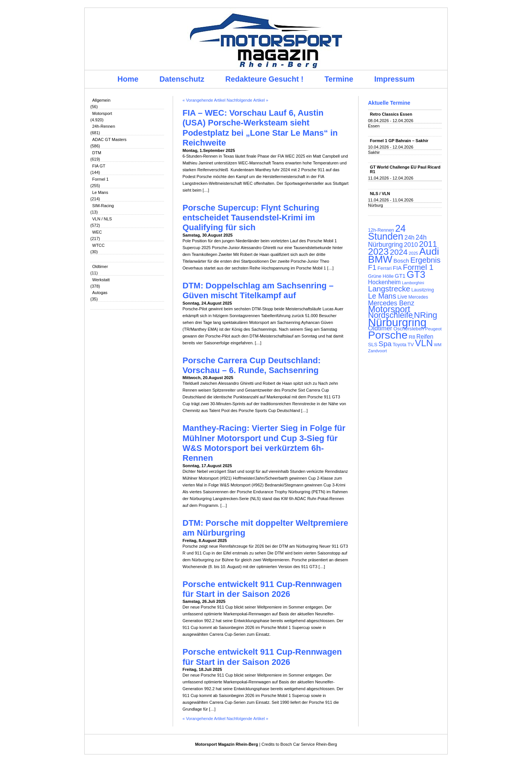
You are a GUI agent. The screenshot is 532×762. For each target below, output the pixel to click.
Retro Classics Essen (391, 114)
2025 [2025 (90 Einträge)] (414, 253)
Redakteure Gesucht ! (264, 79)
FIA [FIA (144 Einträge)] (397, 268)
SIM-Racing (103, 206)
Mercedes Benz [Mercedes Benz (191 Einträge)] (391, 303)
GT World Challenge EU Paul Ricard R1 (405, 169)
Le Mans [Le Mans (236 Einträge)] (382, 296)
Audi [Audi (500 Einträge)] (429, 251)
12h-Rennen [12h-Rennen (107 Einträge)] (381, 230)
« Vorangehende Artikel (204, 100)
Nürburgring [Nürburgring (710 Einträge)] (397, 322)
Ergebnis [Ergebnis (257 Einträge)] (425, 260)
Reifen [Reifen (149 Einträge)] (425, 337)
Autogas (100, 293)
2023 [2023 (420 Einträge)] (378, 252)
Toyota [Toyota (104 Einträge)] (399, 345)
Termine (339, 79)
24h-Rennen (104, 126)
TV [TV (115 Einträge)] (411, 345)
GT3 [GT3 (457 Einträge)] (416, 274)
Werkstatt (101, 280)
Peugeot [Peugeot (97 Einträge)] (433, 329)
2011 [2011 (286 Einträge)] (428, 244)
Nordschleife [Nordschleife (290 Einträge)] (390, 315)
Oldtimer (100, 266)
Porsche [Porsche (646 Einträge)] (388, 335)
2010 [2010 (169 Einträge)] (411, 245)
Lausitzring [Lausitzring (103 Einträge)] (423, 290)
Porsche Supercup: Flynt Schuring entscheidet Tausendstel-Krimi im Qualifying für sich (251, 218)
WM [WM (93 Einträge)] (438, 345)
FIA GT (99, 166)
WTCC (98, 245)
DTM (97, 153)
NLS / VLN (380, 194)
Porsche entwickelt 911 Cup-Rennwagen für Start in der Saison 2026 (262, 589)
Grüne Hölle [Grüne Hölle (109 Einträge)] (381, 276)
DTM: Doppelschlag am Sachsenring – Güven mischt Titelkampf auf (258, 290)
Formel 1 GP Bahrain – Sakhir (399, 141)
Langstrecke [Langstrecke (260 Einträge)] (389, 289)
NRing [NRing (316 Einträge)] (426, 315)
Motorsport (102, 113)
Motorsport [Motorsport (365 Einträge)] (389, 309)
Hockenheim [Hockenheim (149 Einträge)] (384, 282)
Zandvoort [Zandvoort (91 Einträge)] (377, 351)
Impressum (395, 79)
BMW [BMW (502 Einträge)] (380, 259)
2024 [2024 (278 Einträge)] (399, 252)
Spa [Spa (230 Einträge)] (385, 344)
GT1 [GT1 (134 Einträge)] (400, 276)
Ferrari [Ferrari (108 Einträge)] (384, 268)
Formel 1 (100, 179)
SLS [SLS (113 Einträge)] (373, 345)
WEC (97, 232)
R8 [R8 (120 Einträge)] (412, 337)
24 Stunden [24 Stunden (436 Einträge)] (387, 232)
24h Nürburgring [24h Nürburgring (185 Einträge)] (397, 241)
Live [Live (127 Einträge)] (402, 297)
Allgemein (101, 100)
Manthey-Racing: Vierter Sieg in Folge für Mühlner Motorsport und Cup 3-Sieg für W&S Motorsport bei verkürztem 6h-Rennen (264, 443)
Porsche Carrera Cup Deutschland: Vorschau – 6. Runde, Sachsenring (252, 365)
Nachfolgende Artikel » (247, 100)
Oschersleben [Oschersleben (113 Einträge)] (409, 329)
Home (128, 79)
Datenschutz (182, 79)
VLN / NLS (102, 219)
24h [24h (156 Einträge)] (409, 238)
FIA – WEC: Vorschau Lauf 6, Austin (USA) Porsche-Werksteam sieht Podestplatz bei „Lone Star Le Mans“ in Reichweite (260, 128)
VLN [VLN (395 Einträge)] (424, 343)
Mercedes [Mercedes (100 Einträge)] (418, 297)
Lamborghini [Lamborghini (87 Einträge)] (413, 283)
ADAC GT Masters (109, 139)
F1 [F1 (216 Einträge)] (372, 267)
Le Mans (100, 192)
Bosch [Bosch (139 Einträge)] (401, 261)
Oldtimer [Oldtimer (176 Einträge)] (380, 328)
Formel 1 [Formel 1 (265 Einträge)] (418, 267)
